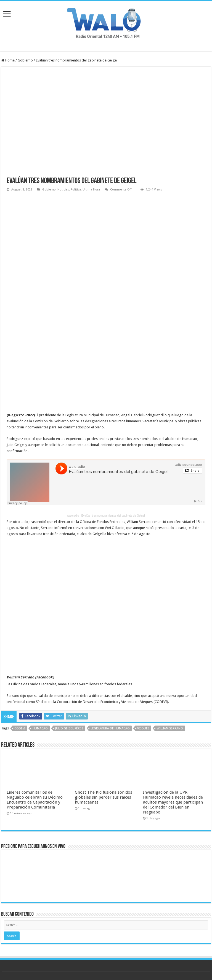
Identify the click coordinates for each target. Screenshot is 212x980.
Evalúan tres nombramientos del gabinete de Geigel (113, 516)
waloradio (73, 516)
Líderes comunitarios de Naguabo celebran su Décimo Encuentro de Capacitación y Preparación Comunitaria (35, 800)
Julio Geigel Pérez (69, 728)
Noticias (63, 190)
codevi (20, 728)
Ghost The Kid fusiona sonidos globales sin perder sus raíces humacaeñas (104, 797)
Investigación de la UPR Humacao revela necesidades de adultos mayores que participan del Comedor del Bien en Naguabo (173, 802)
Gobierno (25, 60)
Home (8, 60)
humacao (40, 728)
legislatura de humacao (110, 728)
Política (76, 190)
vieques (143, 728)
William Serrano (170, 728)
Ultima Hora (91, 190)
